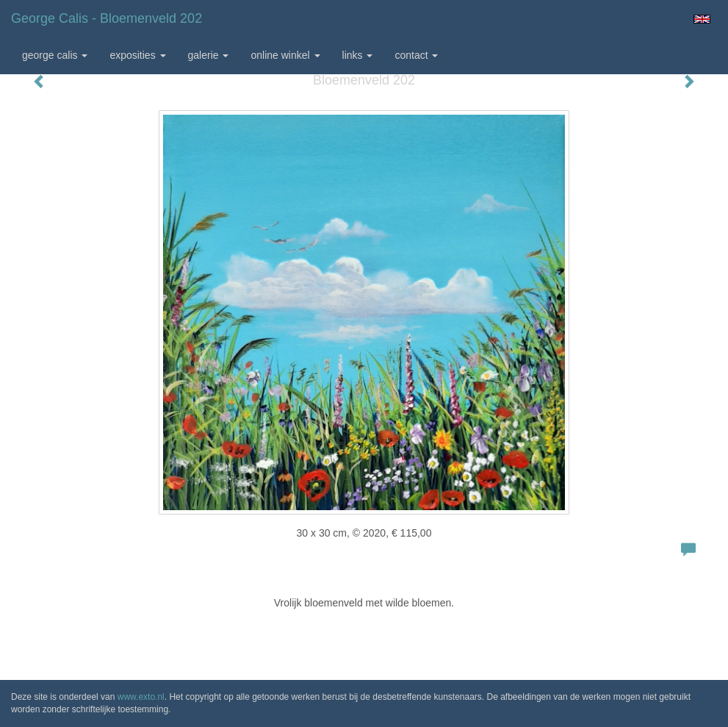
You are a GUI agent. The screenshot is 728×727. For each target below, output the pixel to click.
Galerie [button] (209, 55)
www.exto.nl (141, 697)
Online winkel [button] (285, 55)
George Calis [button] (55, 55)
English (702, 19)
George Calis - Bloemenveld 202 (107, 18)
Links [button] (358, 55)
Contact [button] (416, 55)
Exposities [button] (137, 55)
